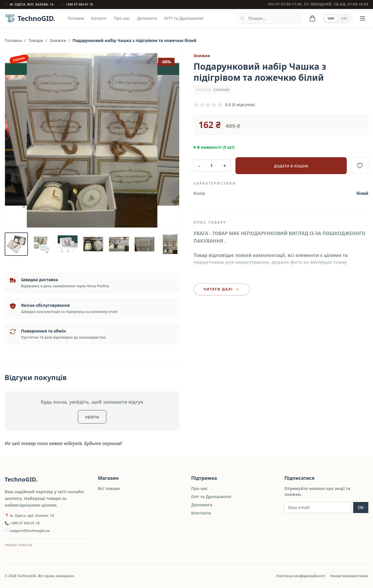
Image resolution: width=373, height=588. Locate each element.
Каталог (99, 18)
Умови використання (349, 576)
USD (344, 18)
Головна (76, 18)
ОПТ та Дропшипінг (184, 18)
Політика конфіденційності (301, 576)
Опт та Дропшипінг (211, 497)
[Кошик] (312, 18)
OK (361, 507)
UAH (331, 18)
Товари (36, 40)
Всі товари (109, 488)
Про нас (122, 18)
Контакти (201, 513)
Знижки (58, 40)
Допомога (147, 18)
